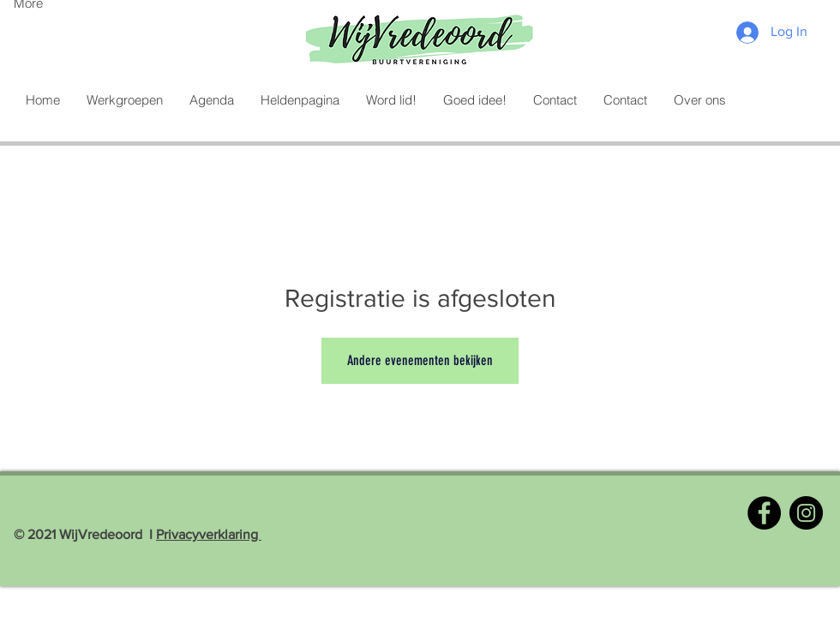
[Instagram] (806, 513)
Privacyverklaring (209, 534)
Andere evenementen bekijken (420, 360)
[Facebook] (764, 513)
